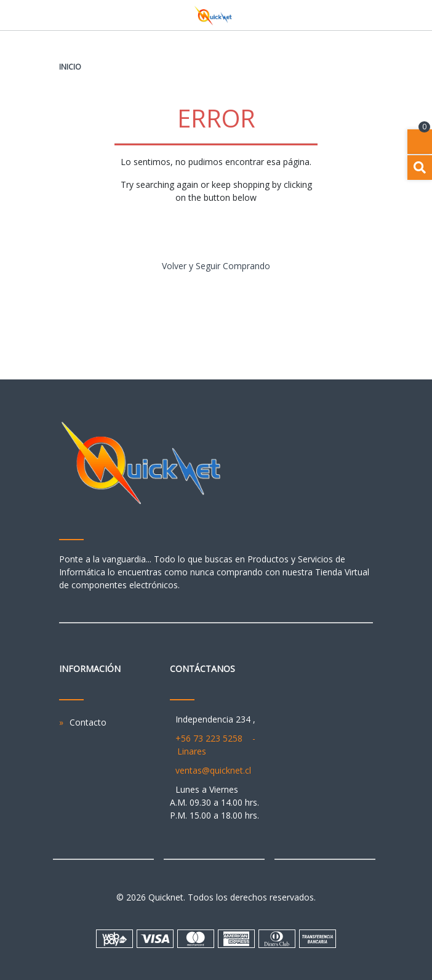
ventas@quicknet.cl (213, 770)
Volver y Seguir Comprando (216, 266)
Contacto (88, 722)
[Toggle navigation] (367, 15)
